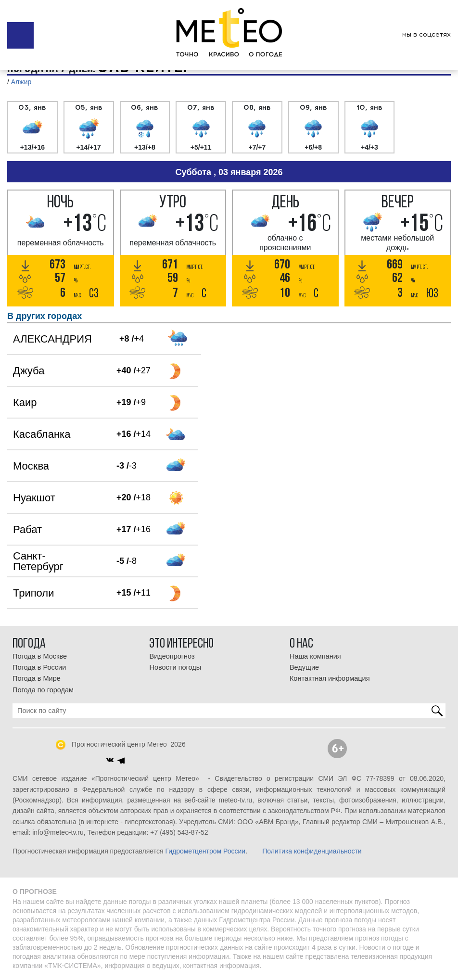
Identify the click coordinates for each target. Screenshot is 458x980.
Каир (25, 402)
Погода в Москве (40, 656)
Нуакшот (34, 498)
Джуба (29, 371)
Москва (31, 466)
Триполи (33, 593)
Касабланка (42, 434)
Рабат (27, 529)
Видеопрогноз (172, 656)
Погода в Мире (37, 678)
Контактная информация (330, 678)
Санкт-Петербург (38, 561)
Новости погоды (175, 667)
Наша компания (315, 656)
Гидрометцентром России (205, 851)
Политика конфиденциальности (312, 851)
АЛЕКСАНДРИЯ (52, 339)
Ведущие (304, 667)
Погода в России (39, 667)
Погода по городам (43, 690)
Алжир (21, 82)
